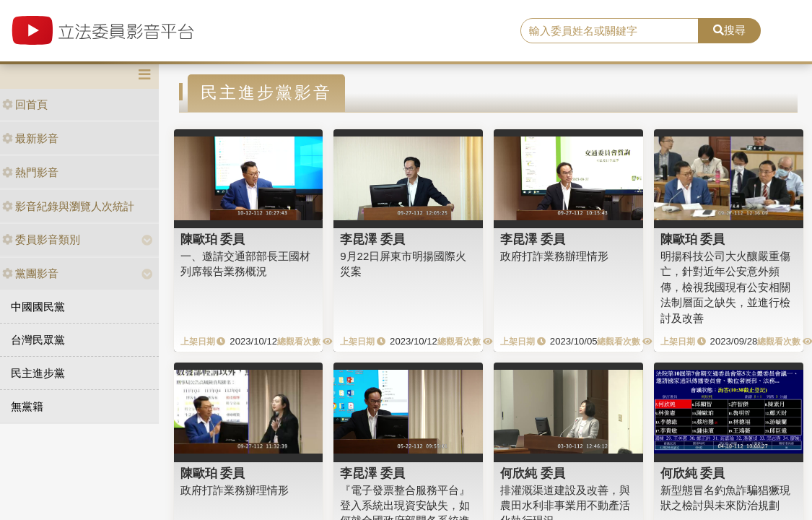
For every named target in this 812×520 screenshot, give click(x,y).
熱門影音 (30, 172)
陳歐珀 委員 (213, 239)
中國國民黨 (38, 307)
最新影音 (30, 138)
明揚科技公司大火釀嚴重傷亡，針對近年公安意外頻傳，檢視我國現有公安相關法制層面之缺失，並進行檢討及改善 (725, 287)
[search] (610, 31)
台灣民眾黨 (38, 340)
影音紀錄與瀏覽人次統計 (68, 206)
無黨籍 (27, 406)
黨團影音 (30, 273)
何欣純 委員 (533, 473)
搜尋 (729, 30)
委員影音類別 (41, 239)
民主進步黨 (38, 373)
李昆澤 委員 (372, 239)
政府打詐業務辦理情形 (554, 256)
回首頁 (25, 104)
